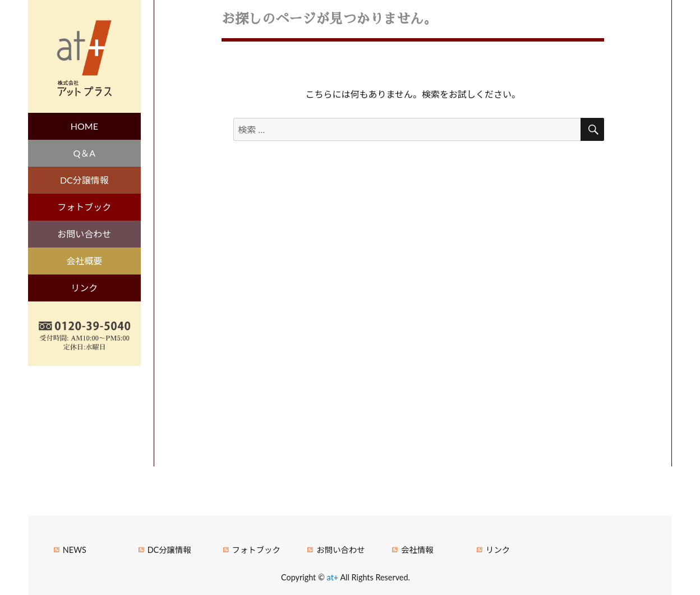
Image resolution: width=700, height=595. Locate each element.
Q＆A (85, 153)
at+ (334, 577)
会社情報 (417, 550)
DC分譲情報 (84, 180)
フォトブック (84, 207)
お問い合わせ (84, 234)
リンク (84, 288)
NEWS (75, 550)
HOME (84, 126)
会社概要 (84, 261)
